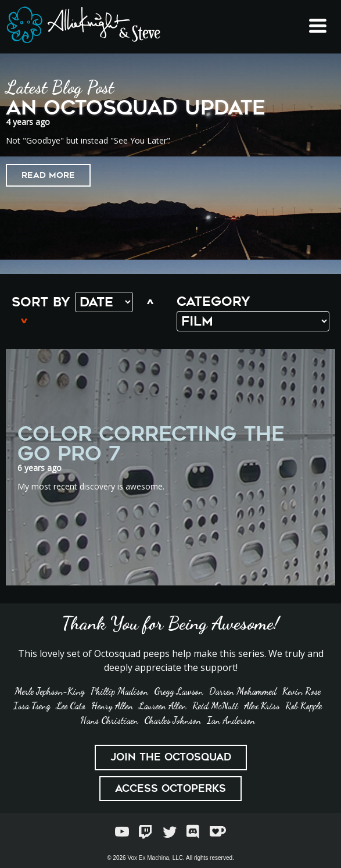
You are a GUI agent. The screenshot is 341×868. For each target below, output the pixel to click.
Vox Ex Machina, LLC (155, 858)
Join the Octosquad (171, 757)
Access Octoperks (170, 788)
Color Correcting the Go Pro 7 (151, 444)
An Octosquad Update (136, 108)
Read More (48, 175)
